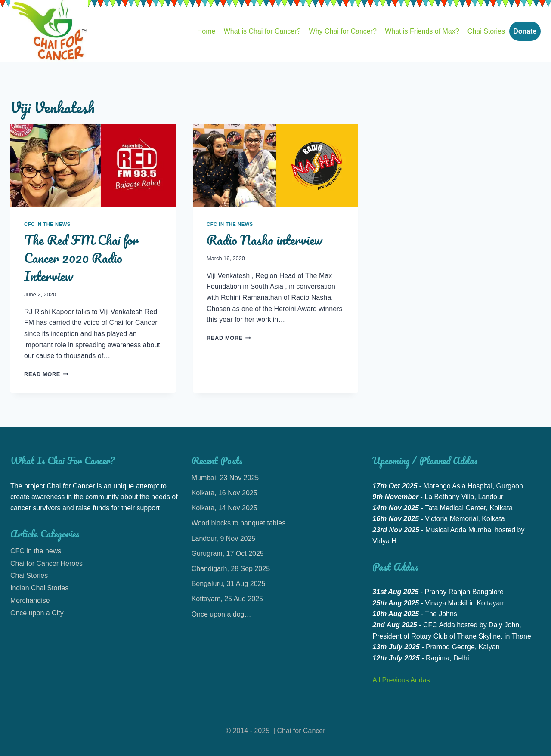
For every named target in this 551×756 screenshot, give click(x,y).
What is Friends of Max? (422, 31)
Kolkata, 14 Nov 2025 (224, 508)
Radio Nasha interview (265, 240)
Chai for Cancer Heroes (46, 563)
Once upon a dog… (221, 614)
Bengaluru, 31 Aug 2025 (229, 584)
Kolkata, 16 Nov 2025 (224, 493)
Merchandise (30, 600)
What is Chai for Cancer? (262, 31)
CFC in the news (47, 224)
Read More (46, 374)
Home (206, 31)
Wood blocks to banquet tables (239, 523)
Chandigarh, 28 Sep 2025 (231, 569)
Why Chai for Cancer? (343, 31)
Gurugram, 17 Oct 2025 (228, 554)
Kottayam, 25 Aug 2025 (227, 599)
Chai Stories (486, 31)
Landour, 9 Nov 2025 (224, 538)
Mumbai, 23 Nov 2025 (225, 478)
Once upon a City (37, 613)
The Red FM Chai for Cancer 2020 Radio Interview (81, 258)
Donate (525, 31)
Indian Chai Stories (39, 588)
